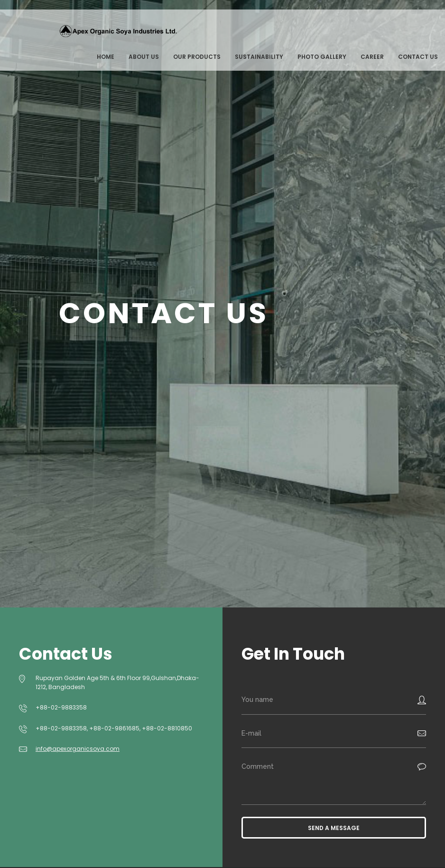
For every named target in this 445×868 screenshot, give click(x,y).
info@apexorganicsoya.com (78, 749)
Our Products (197, 57)
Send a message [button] (334, 828)
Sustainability (259, 57)
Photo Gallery (322, 57)
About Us (144, 57)
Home (106, 57)
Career (372, 57)
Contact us (418, 57)
